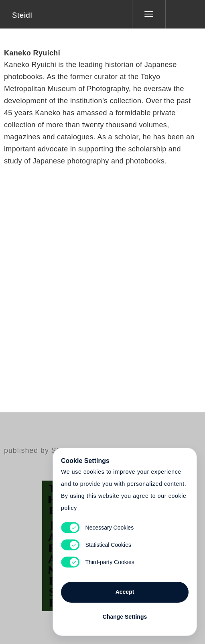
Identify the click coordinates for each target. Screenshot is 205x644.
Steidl (22, 15)
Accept (125, 592)
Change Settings (125, 617)
